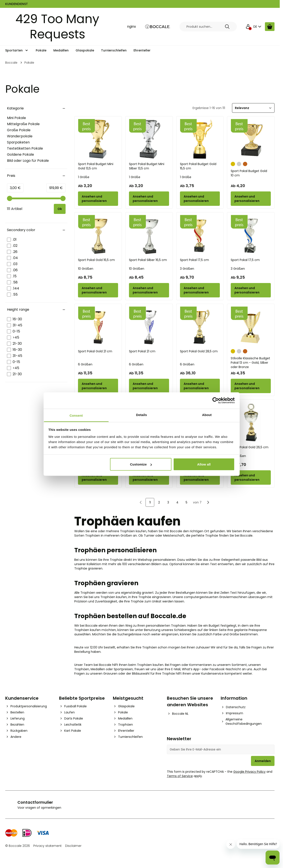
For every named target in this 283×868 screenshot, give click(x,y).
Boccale (11, 63)
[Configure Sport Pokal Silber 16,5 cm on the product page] (149, 290)
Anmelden (263, 761)
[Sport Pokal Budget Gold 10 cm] (251, 139)
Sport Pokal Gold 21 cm (95, 351)
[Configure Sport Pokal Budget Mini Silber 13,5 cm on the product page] (149, 199)
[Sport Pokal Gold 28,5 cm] (200, 327)
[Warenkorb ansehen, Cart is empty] (270, 27)
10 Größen (86, 269)
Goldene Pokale (20, 154)
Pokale (41, 50)
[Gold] (233, 164)
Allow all (204, 464)
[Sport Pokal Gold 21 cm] (98, 327)
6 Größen (85, 364)
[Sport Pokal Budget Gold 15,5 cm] (200, 139)
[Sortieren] (253, 108)
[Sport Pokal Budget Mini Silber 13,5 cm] (149, 139)
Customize (141, 464)
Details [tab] (142, 415)
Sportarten (14, 50)
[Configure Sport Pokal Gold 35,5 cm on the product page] (98, 477)
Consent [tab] (76, 415)
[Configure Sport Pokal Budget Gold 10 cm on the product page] (251, 199)
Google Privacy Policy (249, 772)
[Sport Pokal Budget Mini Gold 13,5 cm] (98, 139)
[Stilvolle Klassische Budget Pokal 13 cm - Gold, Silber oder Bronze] (251, 327)
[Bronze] (245, 164)
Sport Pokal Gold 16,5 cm (96, 260)
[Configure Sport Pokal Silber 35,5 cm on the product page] (149, 477)
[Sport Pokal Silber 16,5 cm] (149, 235)
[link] (141, 502)
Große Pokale (19, 130)
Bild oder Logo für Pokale (28, 161)
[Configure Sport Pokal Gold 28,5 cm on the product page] (200, 386)
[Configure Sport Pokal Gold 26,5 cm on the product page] (251, 477)
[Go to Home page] (158, 27)
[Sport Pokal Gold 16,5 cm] (98, 235)
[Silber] (239, 164)
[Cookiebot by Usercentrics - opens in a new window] (216, 401)
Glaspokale (85, 50)
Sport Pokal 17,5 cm (194, 260)
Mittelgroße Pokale (23, 124)
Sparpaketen (18, 142)
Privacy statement (47, 846)
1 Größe (84, 177)
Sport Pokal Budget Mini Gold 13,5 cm (96, 166)
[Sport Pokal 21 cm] (149, 327)
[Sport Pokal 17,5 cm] (200, 235)
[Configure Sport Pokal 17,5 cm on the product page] (200, 290)
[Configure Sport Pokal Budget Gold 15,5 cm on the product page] (200, 199)
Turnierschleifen (114, 50)
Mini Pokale (16, 118)
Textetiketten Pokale (25, 148)
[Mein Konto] (248, 27)
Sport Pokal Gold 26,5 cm (250, 447)
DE (258, 27)
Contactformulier (35, 802)
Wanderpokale (20, 136)
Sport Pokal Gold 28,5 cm (199, 351)
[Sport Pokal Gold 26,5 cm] (251, 422)
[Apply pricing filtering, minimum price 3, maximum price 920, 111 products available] (60, 209)
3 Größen (187, 269)
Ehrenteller (142, 50)
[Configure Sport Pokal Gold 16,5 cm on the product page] (98, 290)
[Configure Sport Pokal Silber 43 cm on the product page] (200, 477)
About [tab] (207, 415)
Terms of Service (180, 776)
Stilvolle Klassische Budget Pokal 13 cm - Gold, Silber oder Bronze (250, 363)
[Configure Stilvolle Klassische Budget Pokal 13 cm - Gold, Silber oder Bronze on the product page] (251, 386)
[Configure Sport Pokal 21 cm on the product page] (149, 386)
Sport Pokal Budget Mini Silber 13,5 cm (147, 166)
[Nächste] (208, 502)
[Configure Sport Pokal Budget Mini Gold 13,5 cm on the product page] (98, 199)
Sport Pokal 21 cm (142, 351)
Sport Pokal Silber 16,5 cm (148, 260)
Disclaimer (73, 846)
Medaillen (61, 50)
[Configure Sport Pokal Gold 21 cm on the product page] (98, 386)
